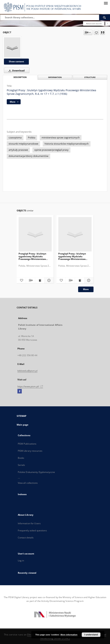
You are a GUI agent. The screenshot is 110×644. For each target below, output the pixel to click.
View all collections (28, 483)
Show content (16, 61)
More (86, 289)
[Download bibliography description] (30, 280)
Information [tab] (55, 77)
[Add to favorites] (96, 32)
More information (69, 635)
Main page (23, 425)
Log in (21, 561)
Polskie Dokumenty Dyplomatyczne (36, 472)
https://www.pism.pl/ (30, 386)
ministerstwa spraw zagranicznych (61, 138)
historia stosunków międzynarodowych (67, 144)
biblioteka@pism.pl (27, 371)
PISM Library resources (30, 451)
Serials (21, 465)
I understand (91, 635)
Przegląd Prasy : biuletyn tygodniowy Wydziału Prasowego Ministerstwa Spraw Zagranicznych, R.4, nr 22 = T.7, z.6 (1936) (74, 256)
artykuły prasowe (18, 150)
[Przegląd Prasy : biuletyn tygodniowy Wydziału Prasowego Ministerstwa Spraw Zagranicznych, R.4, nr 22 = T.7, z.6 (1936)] (75, 234)
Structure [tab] (90, 77)
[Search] (105, 17)
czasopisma (15, 138)
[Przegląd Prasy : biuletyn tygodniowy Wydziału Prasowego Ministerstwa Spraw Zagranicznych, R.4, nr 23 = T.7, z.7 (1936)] (35, 234)
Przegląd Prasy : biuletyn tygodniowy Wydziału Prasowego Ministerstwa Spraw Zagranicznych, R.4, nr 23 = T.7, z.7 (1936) (34, 256)
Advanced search (94, 24)
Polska (32, 138)
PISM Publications (27, 444)
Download (16, 71)
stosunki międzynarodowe (23, 144)
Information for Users (29, 523)
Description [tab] (20, 77)
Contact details (26, 538)
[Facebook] (20, 391)
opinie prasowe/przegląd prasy (51, 150)
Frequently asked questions (32, 530)
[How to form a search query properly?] (108, 24)
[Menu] (106, 3)
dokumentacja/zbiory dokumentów (28, 156)
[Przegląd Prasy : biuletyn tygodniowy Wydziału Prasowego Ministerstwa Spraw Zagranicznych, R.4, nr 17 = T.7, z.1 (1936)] (12, 47)
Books (21, 458)
